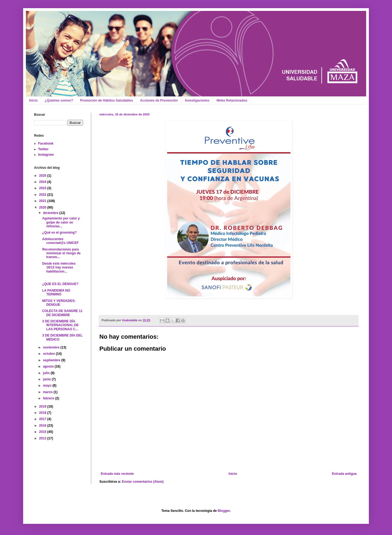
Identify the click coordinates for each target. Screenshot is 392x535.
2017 (43, 419)
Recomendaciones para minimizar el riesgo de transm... (61, 253)
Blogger (224, 511)
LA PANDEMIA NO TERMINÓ (56, 292)
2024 (43, 182)
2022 (43, 195)
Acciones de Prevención (159, 100)
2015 (43, 432)
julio (47, 373)
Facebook (46, 143)
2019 (43, 406)
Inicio (33, 100)
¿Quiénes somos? (59, 100)
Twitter (43, 149)
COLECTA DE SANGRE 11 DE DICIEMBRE (62, 313)
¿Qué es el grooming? (59, 233)
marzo (48, 392)
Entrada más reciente (117, 474)
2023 (43, 188)
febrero (49, 398)
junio (47, 379)
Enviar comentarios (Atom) (143, 482)
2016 (43, 426)
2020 (43, 207)
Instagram (46, 155)
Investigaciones (197, 100)
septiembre (52, 360)
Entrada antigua (344, 474)
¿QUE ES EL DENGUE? (60, 284)
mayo (48, 386)
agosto (49, 366)
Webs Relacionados (232, 100)
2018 (43, 413)
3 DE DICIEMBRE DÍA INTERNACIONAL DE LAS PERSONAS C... (60, 325)
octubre (49, 354)
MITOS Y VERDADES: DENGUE (59, 303)
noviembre (52, 347)
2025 (43, 176)
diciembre (51, 213)
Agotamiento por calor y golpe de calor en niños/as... (61, 222)
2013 (43, 438)
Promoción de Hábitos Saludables (106, 100)
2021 (43, 201)
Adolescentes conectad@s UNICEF (60, 241)
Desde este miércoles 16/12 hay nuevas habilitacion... (59, 267)
